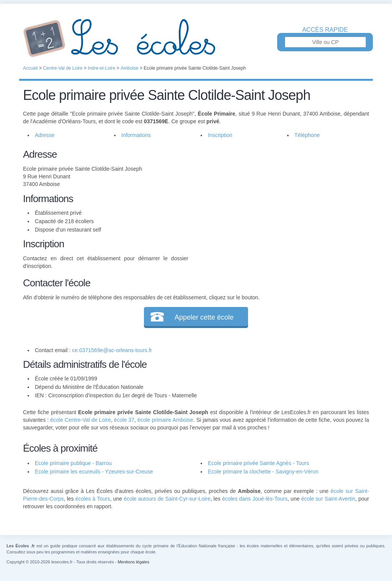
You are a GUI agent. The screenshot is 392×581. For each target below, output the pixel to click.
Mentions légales (133, 562)
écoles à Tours (93, 499)
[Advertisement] (279, 201)
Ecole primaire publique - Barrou (73, 463)
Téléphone (307, 135)
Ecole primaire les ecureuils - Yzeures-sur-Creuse (94, 472)
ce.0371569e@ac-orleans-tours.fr (112, 350)
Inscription (220, 135)
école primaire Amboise (165, 420)
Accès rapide (325, 30)
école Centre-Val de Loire (80, 420)
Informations (136, 135)
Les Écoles (196, 38)
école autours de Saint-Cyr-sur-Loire (167, 499)
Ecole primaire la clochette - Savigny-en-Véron (263, 472)
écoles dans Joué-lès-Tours (255, 499)
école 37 (124, 420)
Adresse (45, 135)
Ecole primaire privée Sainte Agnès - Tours (258, 463)
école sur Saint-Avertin (328, 499)
